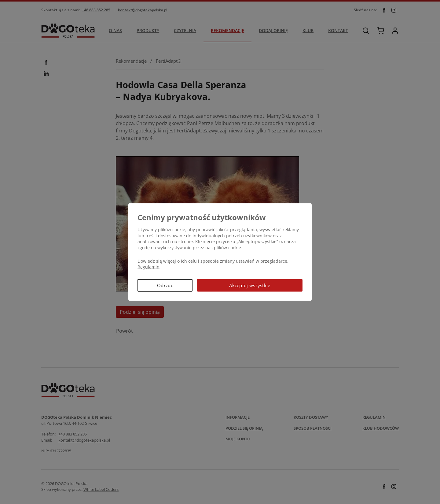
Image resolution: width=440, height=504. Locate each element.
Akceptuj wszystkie (250, 285)
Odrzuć (165, 285)
